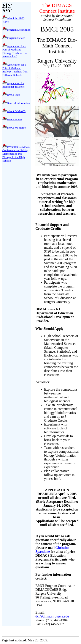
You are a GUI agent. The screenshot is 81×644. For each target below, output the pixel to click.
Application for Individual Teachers (13, 85)
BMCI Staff (14, 95)
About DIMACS (16, 111)
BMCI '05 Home (16, 128)
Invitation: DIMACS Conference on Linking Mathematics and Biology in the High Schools (16, 154)
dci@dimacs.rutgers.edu (52, 616)
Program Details (16, 38)
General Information (18, 103)
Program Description (19, 30)
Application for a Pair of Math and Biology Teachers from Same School (15, 51)
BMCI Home (14, 119)
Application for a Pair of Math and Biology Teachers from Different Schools (15, 70)
